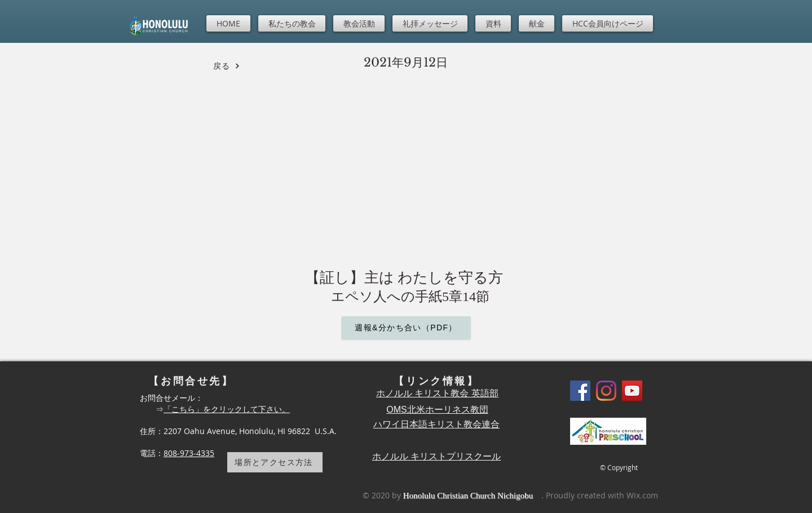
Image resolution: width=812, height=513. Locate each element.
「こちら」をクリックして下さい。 (227, 409)
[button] (292, 23)
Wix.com (642, 495)
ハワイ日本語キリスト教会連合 (436, 424)
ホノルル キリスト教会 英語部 (437, 393)
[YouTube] (632, 391)
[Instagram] (606, 391)
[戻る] (227, 66)
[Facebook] (580, 391)
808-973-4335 (189, 453)
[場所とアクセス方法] (275, 462)
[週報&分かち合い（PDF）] (406, 328)
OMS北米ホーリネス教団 (437, 410)
